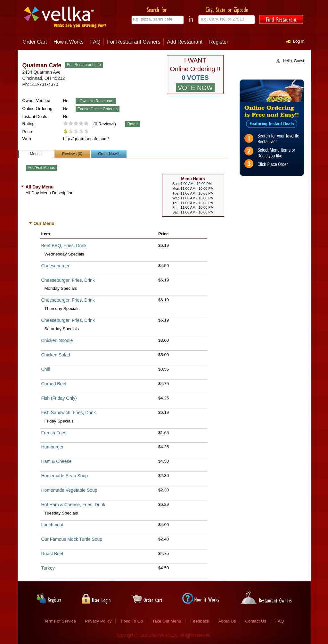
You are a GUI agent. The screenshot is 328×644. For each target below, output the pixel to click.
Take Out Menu (167, 621)
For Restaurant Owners (134, 42)
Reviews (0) (72, 154)
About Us (227, 621)
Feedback (200, 621)
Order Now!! (108, 154)
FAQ (95, 42)
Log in (299, 41)
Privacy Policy (98, 621)
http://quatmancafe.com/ (86, 139)
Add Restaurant (185, 42)
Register (219, 42)
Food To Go (132, 621)
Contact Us (256, 621)
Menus (36, 154)
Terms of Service (60, 621)
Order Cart (35, 42)
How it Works (69, 42)
